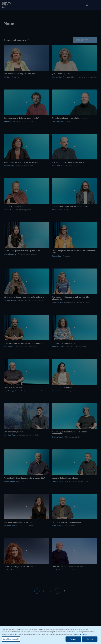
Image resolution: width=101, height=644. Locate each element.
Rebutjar (90, 639)
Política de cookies (81, 634)
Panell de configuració (11, 639)
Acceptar (73, 639)
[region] (50, 635)
